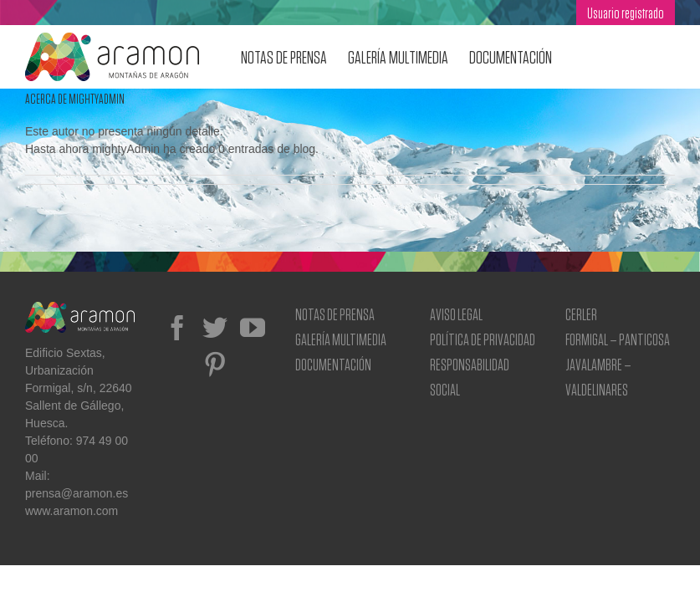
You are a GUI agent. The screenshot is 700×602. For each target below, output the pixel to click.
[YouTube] (253, 328)
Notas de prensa (335, 314)
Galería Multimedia (341, 339)
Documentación (333, 364)
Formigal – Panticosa (618, 339)
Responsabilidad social (470, 377)
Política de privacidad (483, 339)
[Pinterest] (215, 365)
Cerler (581, 314)
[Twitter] (215, 328)
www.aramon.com (72, 511)
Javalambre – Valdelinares (598, 377)
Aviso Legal (456, 314)
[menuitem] (626, 13)
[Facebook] (177, 328)
